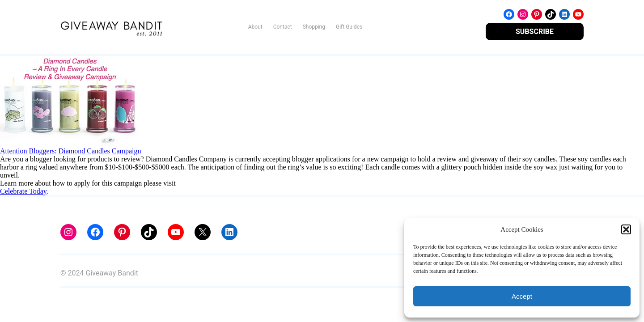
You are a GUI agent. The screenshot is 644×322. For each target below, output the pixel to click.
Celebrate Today (23, 191)
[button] (626, 229)
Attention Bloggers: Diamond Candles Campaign (71, 151)
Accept (522, 296)
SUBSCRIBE (535, 32)
